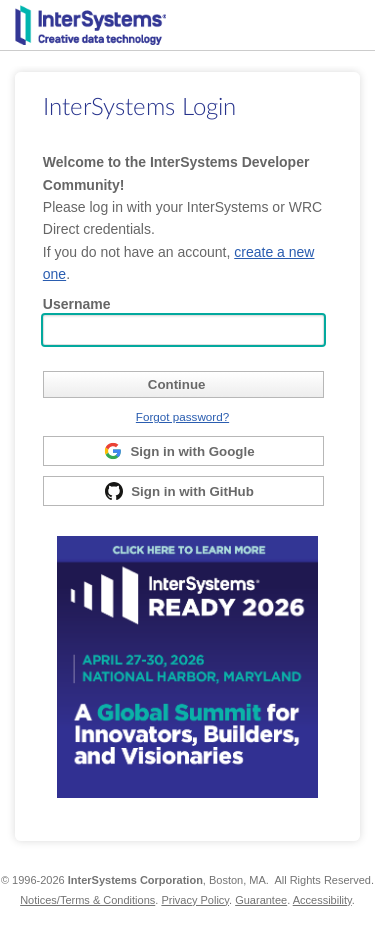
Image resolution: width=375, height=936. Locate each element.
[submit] (183, 384)
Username (77, 304)
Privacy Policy (195, 900)
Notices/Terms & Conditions (87, 900)
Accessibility (322, 900)
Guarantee (261, 900)
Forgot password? (182, 416)
